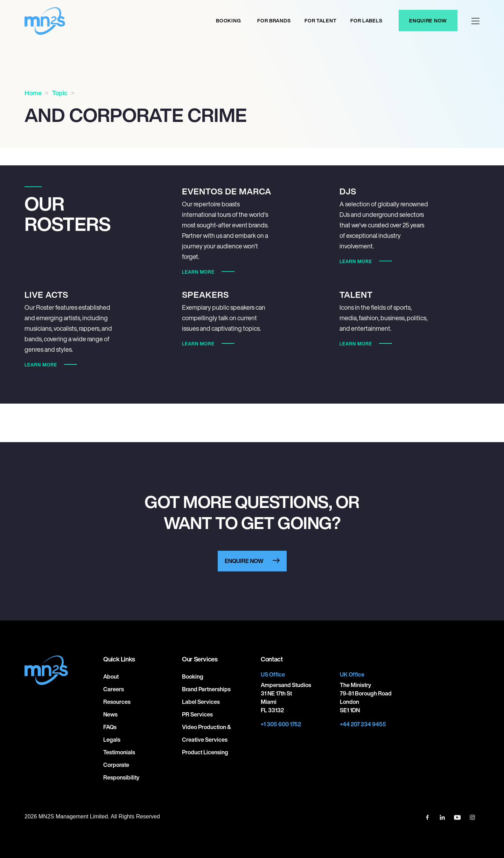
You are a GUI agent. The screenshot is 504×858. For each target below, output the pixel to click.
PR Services (197, 714)
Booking (228, 20)
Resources (117, 702)
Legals (112, 740)
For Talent (320, 20)
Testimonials (119, 752)
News (110, 714)
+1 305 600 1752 (281, 724)
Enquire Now (428, 20)
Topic (60, 93)
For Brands (274, 20)
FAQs (110, 727)
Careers (114, 689)
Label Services (201, 702)
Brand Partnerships (206, 689)
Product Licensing (205, 752)
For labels (366, 20)
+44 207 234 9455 (363, 724)
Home (33, 93)
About (111, 677)
